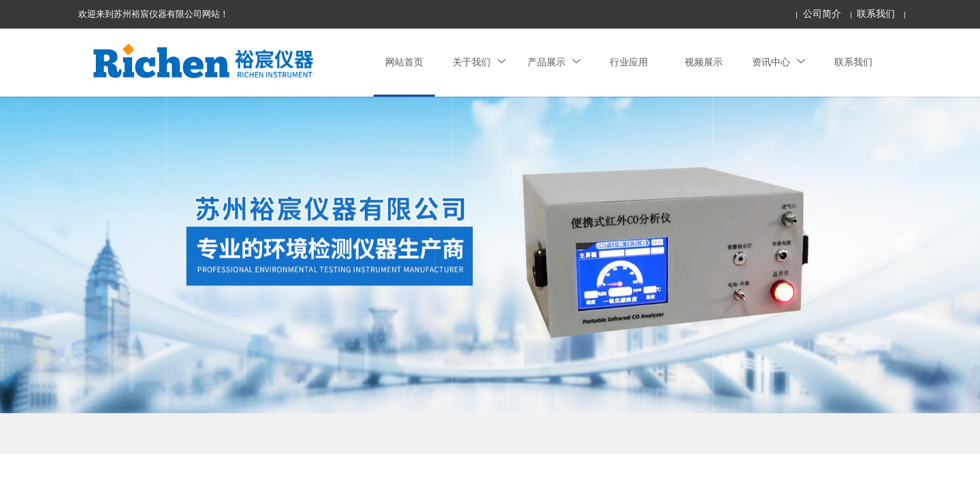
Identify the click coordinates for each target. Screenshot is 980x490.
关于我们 (479, 62)
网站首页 (404, 62)
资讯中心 (779, 62)
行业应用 (629, 62)
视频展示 (704, 62)
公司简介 (822, 14)
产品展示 (554, 62)
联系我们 (876, 14)
